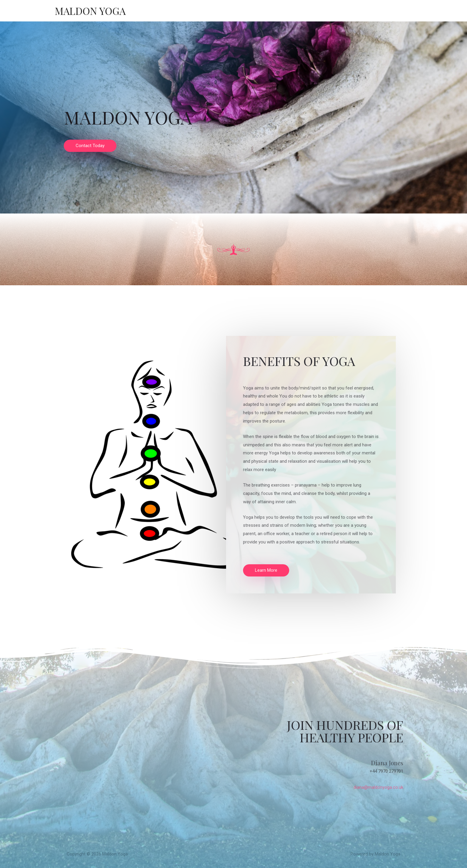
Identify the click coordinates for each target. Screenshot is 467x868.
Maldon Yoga (92, 11)
